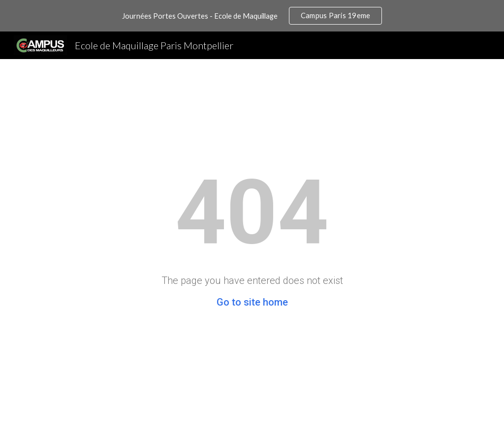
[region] (252, 16)
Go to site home (252, 302)
